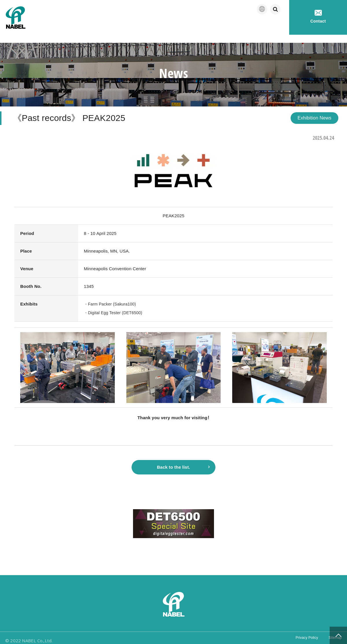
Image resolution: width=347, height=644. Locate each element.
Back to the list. (173, 460)
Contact (318, 17)
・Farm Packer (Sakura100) (112, 296)
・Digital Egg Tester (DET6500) (115, 304)
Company (187, 26)
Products (221, 26)
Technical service (263, 26)
